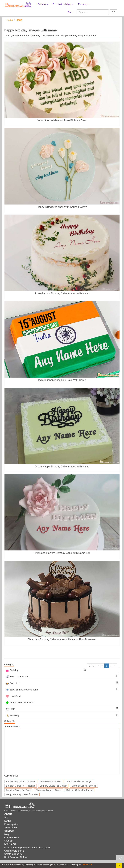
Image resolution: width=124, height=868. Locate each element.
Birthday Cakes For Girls (18, 790)
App (6, 817)
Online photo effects (14, 851)
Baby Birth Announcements (22, 690)
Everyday (13, 683)
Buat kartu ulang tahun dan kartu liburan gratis (27, 848)
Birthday (12, 670)
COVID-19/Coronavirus (20, 703)
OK (119, 865)
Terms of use (11, 827)
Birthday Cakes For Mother (53, 786)
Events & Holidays (17, 677)
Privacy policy (11, 824)
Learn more (87, 864)
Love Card (13, 696)
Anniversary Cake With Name (21, 781)
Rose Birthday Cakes (51, 781)
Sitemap (8, 841)
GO (113, 12)
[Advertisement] (62, 752)
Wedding (12, 715)
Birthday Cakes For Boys (79, 781)
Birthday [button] (43, 4)
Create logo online (13, 854)
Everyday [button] (84, 4)
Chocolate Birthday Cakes (48, 790)
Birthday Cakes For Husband (21, 786)
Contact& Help (12, 838)
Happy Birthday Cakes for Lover (22, 794)
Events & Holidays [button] (63, 4)
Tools (10, 709)
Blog (70, 12)
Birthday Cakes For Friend (79, 790)
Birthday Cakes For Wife (84, 786)
